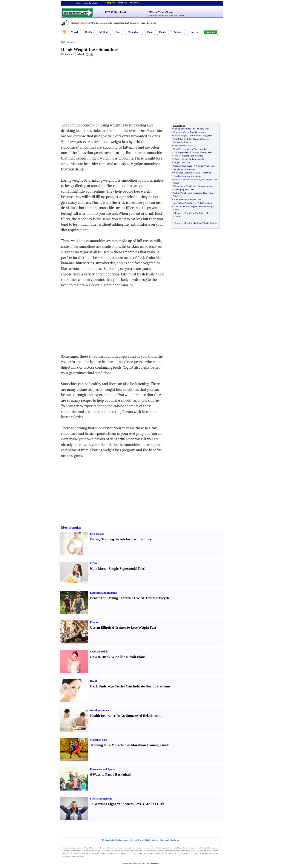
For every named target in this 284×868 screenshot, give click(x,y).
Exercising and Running (103, 593)
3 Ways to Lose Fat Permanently (189, 159)
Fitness (94, 622)
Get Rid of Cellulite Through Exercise (191, 139)
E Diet (94, 563)
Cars (118, 32)
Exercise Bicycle (158, 598)
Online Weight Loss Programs (187, 193)
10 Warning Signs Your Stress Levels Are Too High (127, 804)
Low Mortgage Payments (144, 23)
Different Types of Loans (161, 12)
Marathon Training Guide (150, 745)
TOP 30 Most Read (115, 12)
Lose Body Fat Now (183, 146)
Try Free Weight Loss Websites (188, 156)
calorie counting (183, 853)
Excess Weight (180, 135)
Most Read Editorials (144, 840)
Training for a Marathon (108, 745)
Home (150, 32)
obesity (134, 853)
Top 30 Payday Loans (95, 23)
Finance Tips (77, 23)
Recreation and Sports (102, 769)
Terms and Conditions (150, 863)
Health (88, 32)
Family (163, 32)
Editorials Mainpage (115, 840)
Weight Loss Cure (182, 162)
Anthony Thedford (74, 54)
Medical (104, 32)
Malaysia (135, 3)
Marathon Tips (98, 740)
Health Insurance (100, 710)
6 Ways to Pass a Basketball (110, 775)
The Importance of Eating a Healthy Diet (193, 152)
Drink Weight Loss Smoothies (90, 49)
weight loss (131, 848)
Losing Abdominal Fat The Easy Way (191, 129)
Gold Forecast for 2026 (118, 23)
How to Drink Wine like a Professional (118, 657)
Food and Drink (99, 652)
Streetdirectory (134, 863)
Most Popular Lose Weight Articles (200, 223)
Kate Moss (98, 569)
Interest (194, 32)
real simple (115, 848)
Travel (75, 32)
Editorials (67, 42)
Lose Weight (97, 534)
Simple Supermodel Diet (126, 569)
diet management (147, 853)
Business (178, 32)
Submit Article (170, 840)
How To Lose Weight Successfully (190, 149)
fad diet (114, 851)
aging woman (94, 853)
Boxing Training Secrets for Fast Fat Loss (121, 539)
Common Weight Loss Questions (189, 132)
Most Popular (71, 527)
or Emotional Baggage (200, 135)
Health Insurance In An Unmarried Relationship (126, 716)
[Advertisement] (96, 90)
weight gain (112, 853)
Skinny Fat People (182, 142)
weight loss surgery (167, 853)
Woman (211, 32)
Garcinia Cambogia (183, 166)
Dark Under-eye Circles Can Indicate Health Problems (130, 686)
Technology (134, 32)
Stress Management (101, 799)
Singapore (110, 3)
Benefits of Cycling (104, 598)
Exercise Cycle (131, 598)
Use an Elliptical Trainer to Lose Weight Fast (123, 627)
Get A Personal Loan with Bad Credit (166, 15)
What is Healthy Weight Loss (187, 199)
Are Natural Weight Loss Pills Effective (192, 203)
